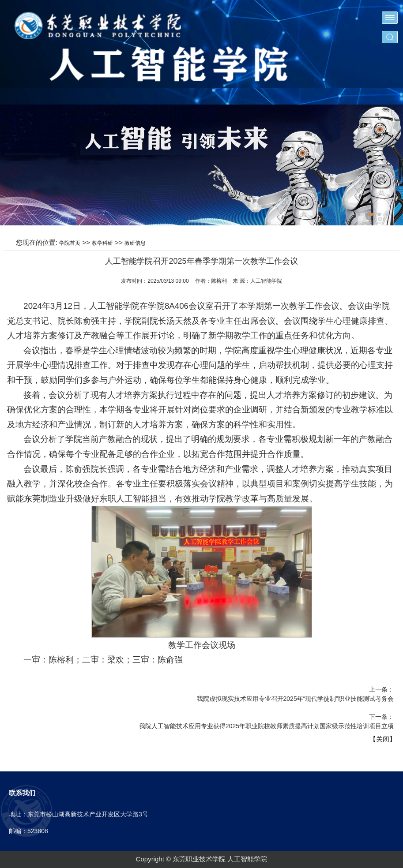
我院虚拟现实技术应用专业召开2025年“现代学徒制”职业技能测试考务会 (295, 699)
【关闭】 (383, 739)
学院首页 (70, 243)
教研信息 (135, 243)
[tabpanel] (201, 165)
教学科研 (102, 243)
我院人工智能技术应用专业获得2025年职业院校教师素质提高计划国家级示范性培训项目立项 (266, 726)
